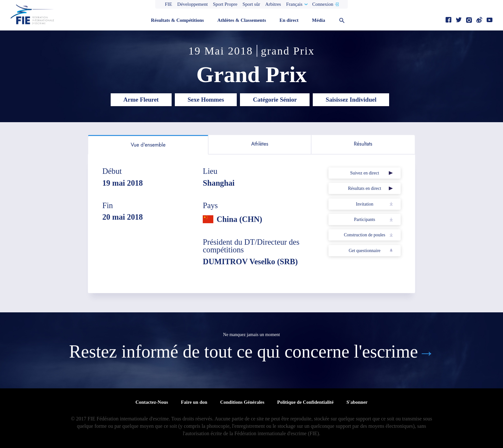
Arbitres (273, 4)
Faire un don (194, 402)
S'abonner (357, 402)
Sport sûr (251, 4)
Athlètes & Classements (242, 20)
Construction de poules (365, 235)
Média (319, 20)
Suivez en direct (364, 173)
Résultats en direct (365, 188)
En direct (289, 20)
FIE (169, 4)
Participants (364, 220)
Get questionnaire (365, 251)
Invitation (364, 204)
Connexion (323, 4)
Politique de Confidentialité (305, 402)
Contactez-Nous (152, 402)
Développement (193, 4)
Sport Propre (225, 4)
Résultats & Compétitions (178, 20)
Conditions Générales (242, 402)
